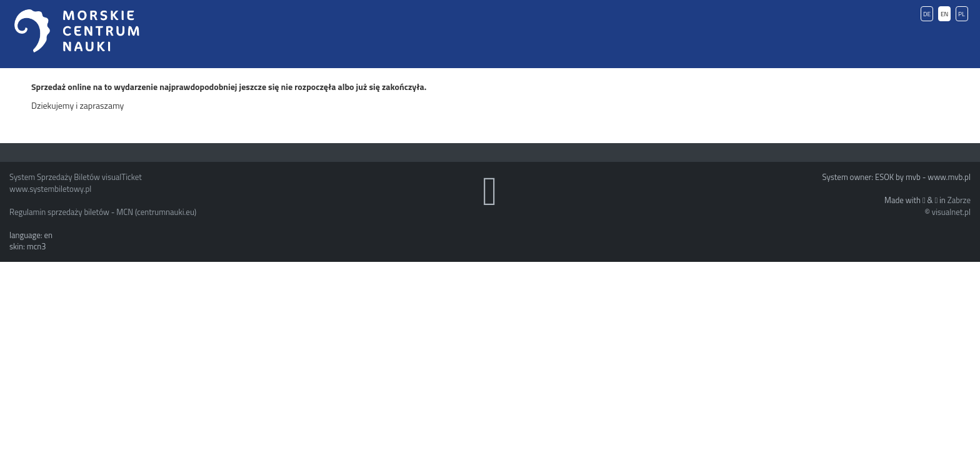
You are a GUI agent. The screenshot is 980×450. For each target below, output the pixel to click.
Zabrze (959, 200)
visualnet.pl (951, 212)
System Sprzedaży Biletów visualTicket (76, 177)
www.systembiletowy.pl (50, 189)
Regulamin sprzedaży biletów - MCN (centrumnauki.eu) (103, 212)
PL (962, 14)
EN (944, 14)
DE (927, 14)
